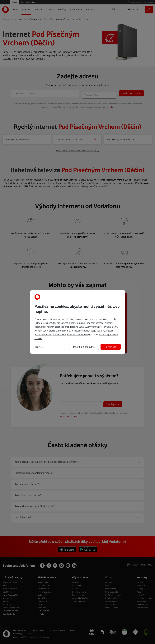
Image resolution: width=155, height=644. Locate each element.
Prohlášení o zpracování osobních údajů (77, 331)
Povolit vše (111, 347)
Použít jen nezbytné (84, 347)
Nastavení (39, 347)
